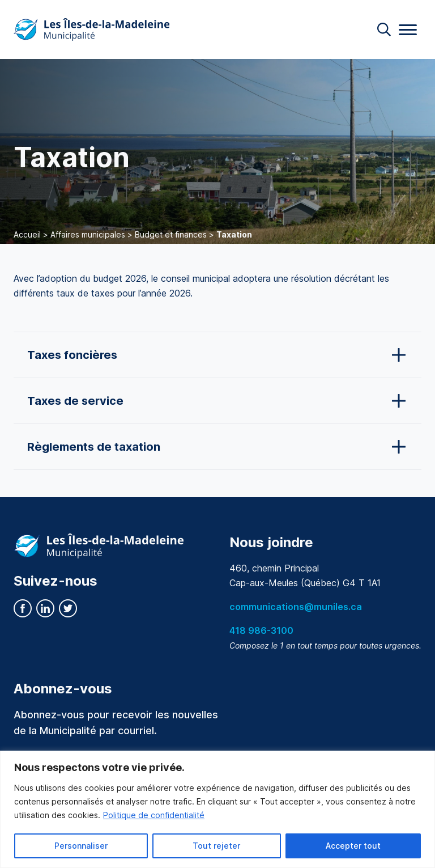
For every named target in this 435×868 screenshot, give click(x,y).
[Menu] (408, 30)
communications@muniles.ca (296, 607)
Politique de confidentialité (154, 815)
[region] (217, 809)
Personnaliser (81, 846)
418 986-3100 (261, 630)
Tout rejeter (216, 846)
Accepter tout (353, 846)
